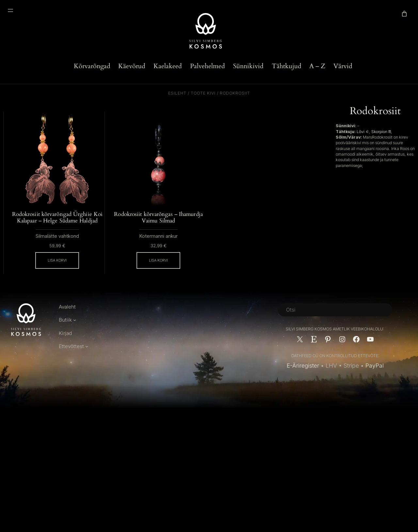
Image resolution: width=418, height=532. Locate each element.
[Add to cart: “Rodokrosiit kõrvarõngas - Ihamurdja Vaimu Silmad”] (158, 261)
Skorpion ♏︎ (382, 132)
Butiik (65, 327)
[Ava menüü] (10, 10)
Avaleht (68, 314)
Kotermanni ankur (158, 236)
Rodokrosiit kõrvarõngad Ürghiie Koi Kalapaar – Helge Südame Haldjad (57, 221)
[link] (404, 14)
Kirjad (66, 340)
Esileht (177, 93)
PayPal (375, 372)
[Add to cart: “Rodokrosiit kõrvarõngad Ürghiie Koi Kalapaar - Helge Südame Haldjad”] (57, 267)
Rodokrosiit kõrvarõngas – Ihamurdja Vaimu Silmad (159, 218)
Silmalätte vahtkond (57, 243)
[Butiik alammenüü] (75, 327)
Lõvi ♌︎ (363, 132)
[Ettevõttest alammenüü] (87, 353)
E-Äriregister (303, 372)
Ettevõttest (72, 353)
